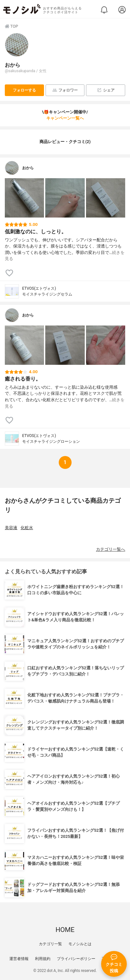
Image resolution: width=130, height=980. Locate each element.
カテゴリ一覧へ (111, 549)
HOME (65, 930)
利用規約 (43, 959)
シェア (106, 90)
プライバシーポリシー (76, 959)
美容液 (11, 528)
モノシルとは (80, 944)
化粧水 (27, 528)
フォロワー (65, 90)
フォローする (24, 90)
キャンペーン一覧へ (65, 118)
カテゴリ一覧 (50, 944)
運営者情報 (19, 959)
